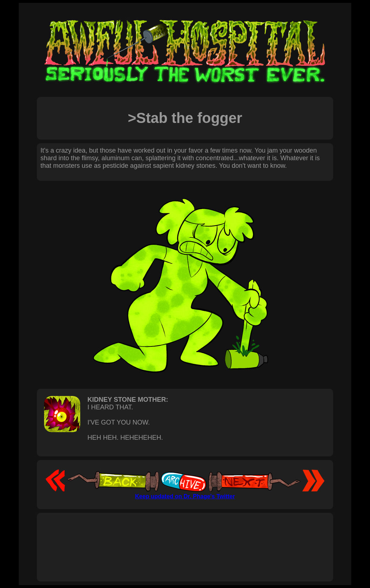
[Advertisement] (185, 539)
